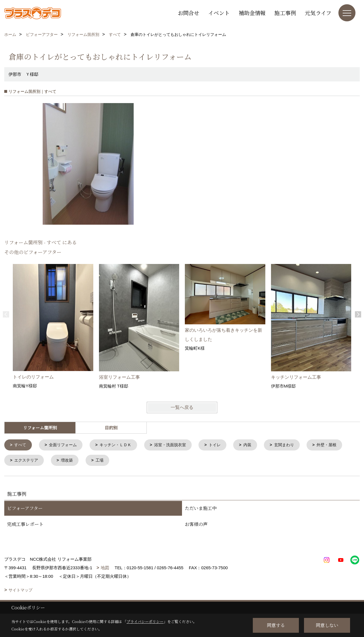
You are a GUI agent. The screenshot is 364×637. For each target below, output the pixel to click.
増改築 (114, 461)
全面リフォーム (65, 445)
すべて (21, 445)
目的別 (111, 428)
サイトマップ (20, 591)
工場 (148, 461)
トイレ (224, 445)
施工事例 (285, 13)
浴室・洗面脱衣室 (177, 445)
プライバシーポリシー (145, 621)
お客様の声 (196, 525)
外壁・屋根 (25, 461)
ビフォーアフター (25, 509)
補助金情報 (252, 13)
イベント (219, 13)
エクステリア (72, 461)
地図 (105, 569)
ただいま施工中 (201, 509)
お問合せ (189, 13)
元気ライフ (318, 13)
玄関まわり (296, 445)
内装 (258, 445)
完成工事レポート (25, 525)
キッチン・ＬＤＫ (120, 445)
